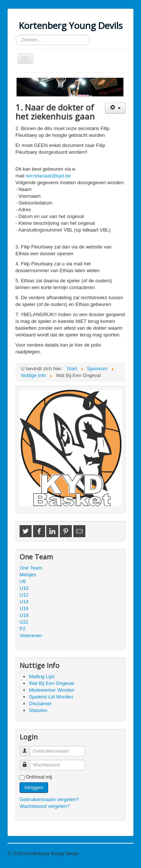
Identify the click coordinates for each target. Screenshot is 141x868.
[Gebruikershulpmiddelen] (115, 108)
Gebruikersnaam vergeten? (49, 799)
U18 (24, 615)
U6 (23, 581)
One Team (31, 568)
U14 (24, 602)
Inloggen (34, 787)
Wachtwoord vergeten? (45, 806)
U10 (24, 588)
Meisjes (28, 575)
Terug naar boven (114, 854)
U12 (24, 595)
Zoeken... (16, 35)
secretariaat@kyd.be (48, 176)
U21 (24, 622)
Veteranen (31, 635)
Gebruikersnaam (28, 748)
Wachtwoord (28, 762)
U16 (24, 608)
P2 (23, 629)
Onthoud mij (39, 777)
